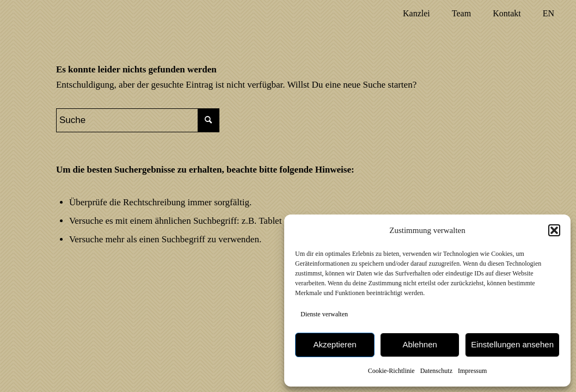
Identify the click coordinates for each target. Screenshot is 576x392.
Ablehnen (419, 344)
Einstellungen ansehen (512, 344)
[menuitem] (416, 14)
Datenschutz (436, 371)
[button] (554, 230)
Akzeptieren (335, 344)
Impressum (472, 371)
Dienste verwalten (324, 314)
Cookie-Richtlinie (391, 371)
